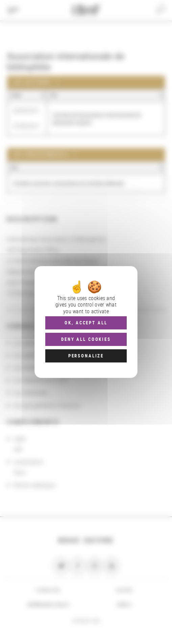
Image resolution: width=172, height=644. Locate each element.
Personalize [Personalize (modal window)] (86, 356)
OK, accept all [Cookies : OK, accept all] (86, 323)
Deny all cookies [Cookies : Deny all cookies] (86, 339)
